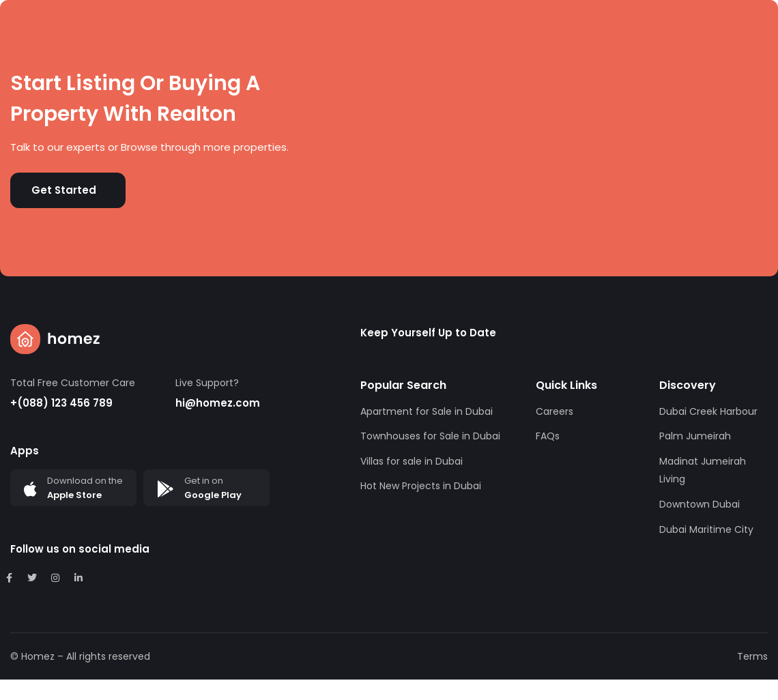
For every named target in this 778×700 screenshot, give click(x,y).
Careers (554, 411)
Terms (752, 656)
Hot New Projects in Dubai (421, 486)
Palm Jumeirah (695, 436)
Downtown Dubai (700, 504)
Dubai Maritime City (706, 529)
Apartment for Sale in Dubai (427, 411)
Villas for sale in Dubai (412, 461)
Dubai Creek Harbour (708, 411)
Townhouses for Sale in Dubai (430, 436)
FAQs (548, 436)
